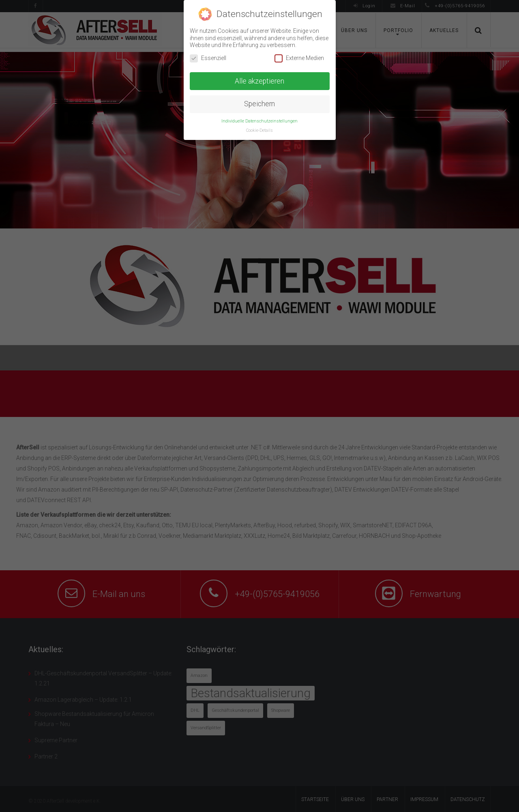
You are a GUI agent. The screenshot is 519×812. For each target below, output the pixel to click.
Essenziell (208, 58)
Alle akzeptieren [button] (259, 81)
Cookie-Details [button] (259, 130)
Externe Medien (299, 58)
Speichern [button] (259, 104)
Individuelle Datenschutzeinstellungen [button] (259, 121)
